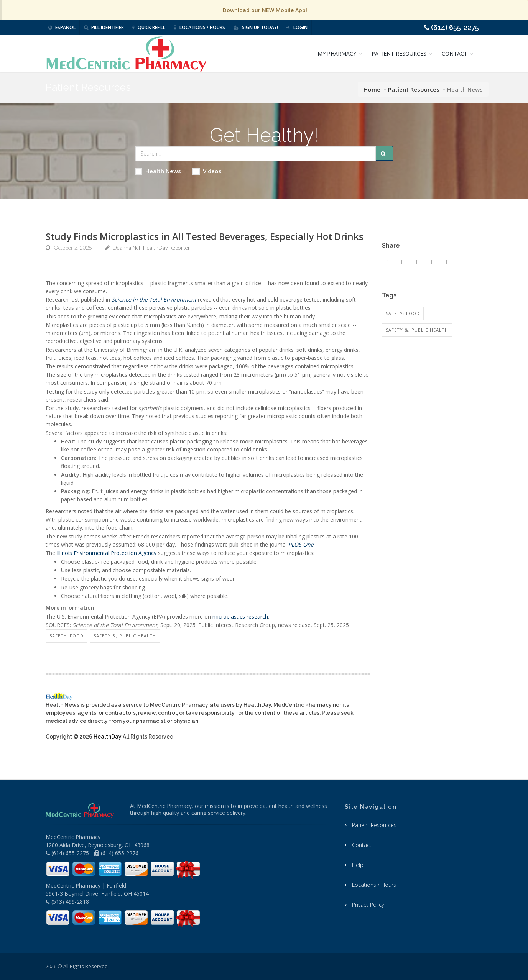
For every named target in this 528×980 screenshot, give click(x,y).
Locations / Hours (199, 27)
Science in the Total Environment (154, 300)
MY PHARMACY (337, 53)
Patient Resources (414, 89)
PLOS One (301, 544)
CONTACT (455, 53)
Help (357, 865)
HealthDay (108, 737)
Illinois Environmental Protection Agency (107, 553)
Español (62, 27)
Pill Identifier (104, 27)
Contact (361, 845)
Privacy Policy (367, 905)
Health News (158, 171)
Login (297, 27)
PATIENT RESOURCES (399, 53)
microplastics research (240, 616)
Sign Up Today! (256, 27)
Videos (207, 171)
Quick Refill (149, 27)
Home (372, 89)
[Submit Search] (384, 154)
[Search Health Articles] (256, 154)
